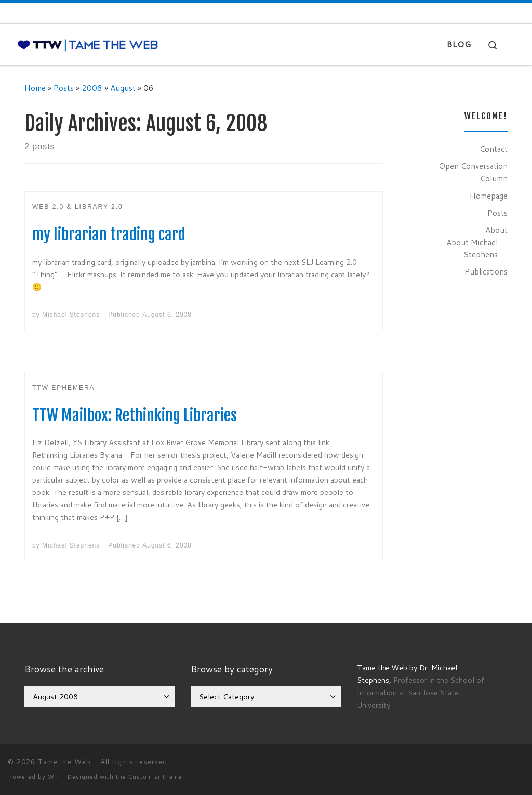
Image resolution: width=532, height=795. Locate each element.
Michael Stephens (71, 315)
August (123, 88)
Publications (486, 271)
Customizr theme (155, 777)
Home (35, 88)
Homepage (489, 196)
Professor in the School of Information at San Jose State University (421, 692)
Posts (64, 88)
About (496, 230)
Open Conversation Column (473, 172)
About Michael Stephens (472, 249)
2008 (92, 88)
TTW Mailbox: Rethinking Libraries (135, 415)
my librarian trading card (109, 234)
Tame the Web (64, 762)
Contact (494, 149)
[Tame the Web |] (88, 44)
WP (54, 777)
